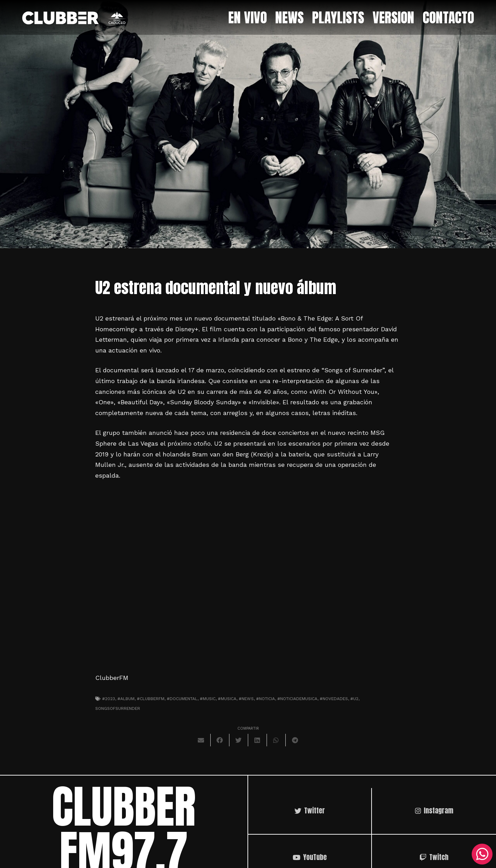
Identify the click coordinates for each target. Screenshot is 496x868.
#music (208, 699)
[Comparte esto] (220, 740)
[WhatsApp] (482, 854)
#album (126, 699)
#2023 (109, 699)
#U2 (354, 699)
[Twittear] (239, 740)
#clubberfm (151, 699)
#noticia (266, 699)
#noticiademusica (297, 699)
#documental (182, 699)
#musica (227, 699)
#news (246, 699)
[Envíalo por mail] (201, 740)
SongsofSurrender (118, 708)
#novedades (334, 699)
